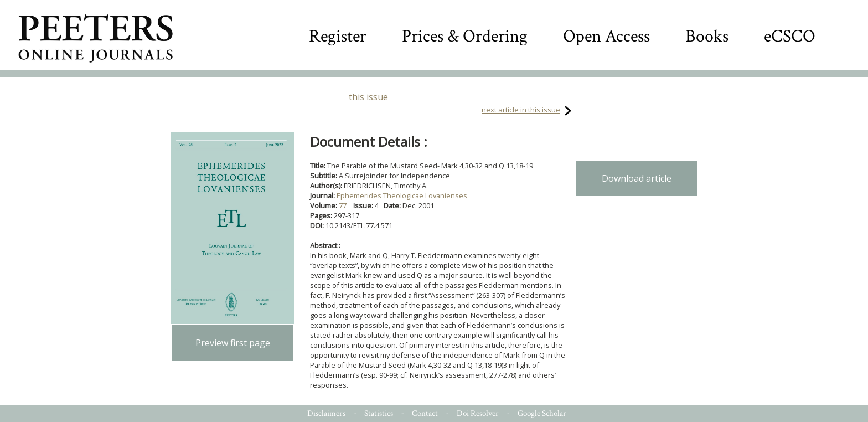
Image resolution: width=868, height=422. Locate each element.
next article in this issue (521, 110)
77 (343, 205)
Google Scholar (542, 413)
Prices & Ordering (465, 36)
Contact (425, 413)
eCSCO (790, 36)
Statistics (379, 413)
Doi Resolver (478, 413)
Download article (637, 178)
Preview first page (233, 343)
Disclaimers (326, 413)
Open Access (606, 36)
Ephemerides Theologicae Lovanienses (402, 195)
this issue (368, 97)
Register (338, 36)
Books (707, 36)
